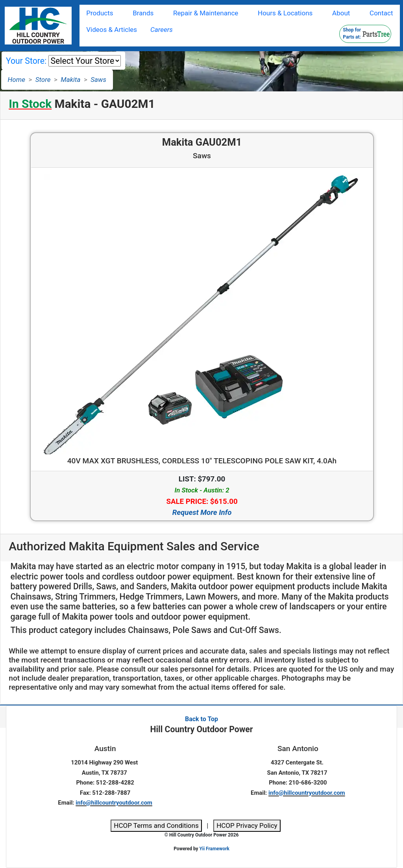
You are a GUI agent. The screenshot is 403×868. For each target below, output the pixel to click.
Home (17, 80)
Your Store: (26, 61)
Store (43, 80)
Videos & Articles (112, 30)
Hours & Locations (285, 13)
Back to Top (201, 719)
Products (100, 13)
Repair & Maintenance (206, 13)
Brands (143, 13)
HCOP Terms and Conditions (156, 825)
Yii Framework (214, 849)
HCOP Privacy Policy (247, 825)
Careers (162, 30)
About (341, 13)
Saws (98, 80)
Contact (381, 13)
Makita (70, 80)
